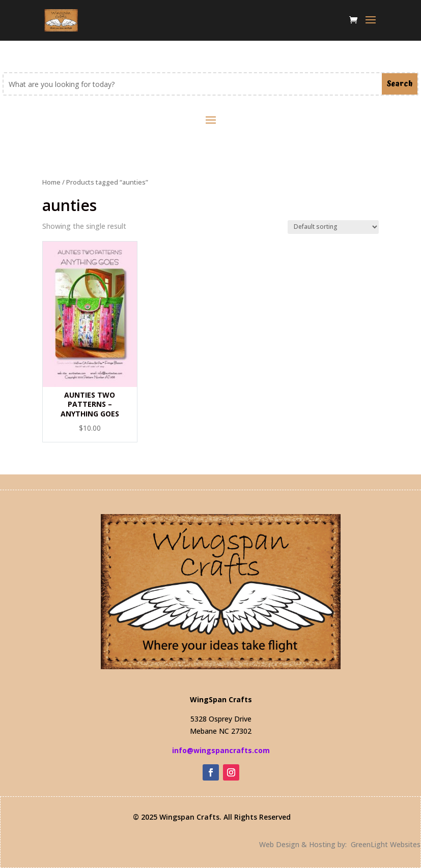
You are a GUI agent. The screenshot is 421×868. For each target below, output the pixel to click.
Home (51, 182)
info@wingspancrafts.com (221, 750)
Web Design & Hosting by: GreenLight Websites (340, 844)
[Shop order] (333, 227)
